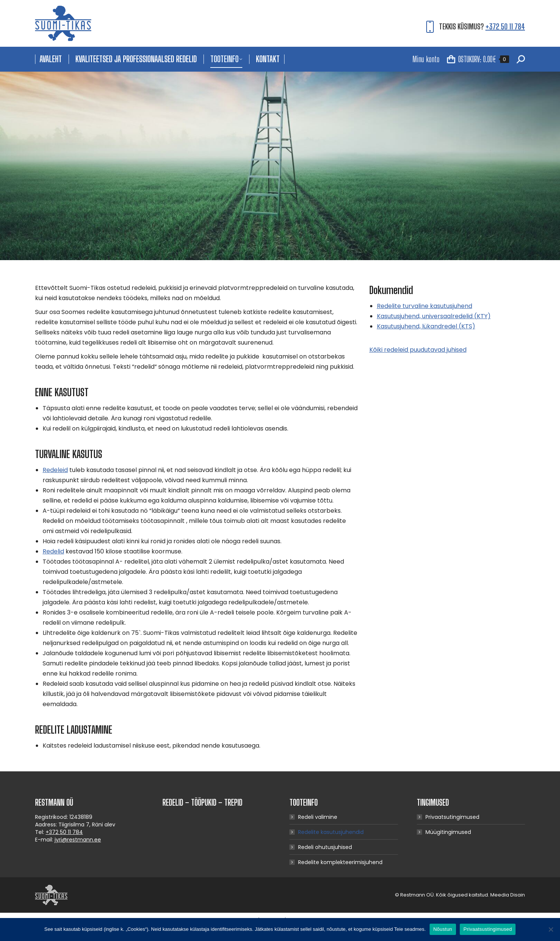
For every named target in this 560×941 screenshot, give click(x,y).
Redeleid (55, 470)
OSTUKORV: (478, 59)
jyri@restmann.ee (78, 840)
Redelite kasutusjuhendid (331, 832)
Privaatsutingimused (452, 817)
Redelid (53, 551)
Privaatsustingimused (488, 929)
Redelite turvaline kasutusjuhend (425, 306)
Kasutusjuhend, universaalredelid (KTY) (434, 316)
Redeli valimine (318, 817)
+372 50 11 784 (505, 26)
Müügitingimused (448, 832)
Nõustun (443, 929)
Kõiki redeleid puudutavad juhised (418, 350)
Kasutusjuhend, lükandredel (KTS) (426, 326)
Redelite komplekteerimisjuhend (340, 862)
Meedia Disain (508, 895)
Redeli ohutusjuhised (325, 847)
